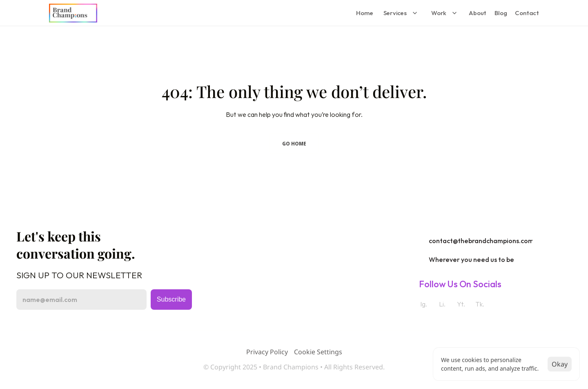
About (478, 13)
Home (364, 13)
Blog (501, 13)
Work (439, 13)
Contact (527, 13)
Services (395, 13)
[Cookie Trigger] (318, 352)
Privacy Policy (267, 352)
